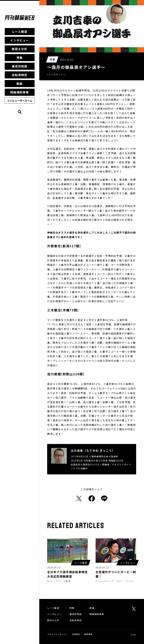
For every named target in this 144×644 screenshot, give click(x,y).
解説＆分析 (20, 49)
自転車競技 (20, 75)
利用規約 (76, 634)
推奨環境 (88, 634)
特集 (20, 57)
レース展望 (20, 31)
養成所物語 (20, 66)
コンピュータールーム (20, 100)
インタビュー (20, 40)
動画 (20, 83)
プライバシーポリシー (58, 634)
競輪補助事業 (20, 92)
